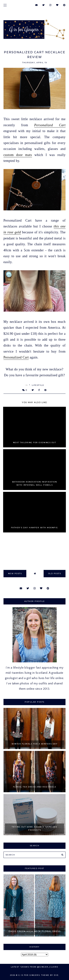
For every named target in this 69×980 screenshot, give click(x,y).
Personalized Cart (50, 125)
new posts (15, 574)
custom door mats (18, 155)
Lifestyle (38, 385)
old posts (55, 574)
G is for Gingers (29, 975)
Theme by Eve (50, 975)
